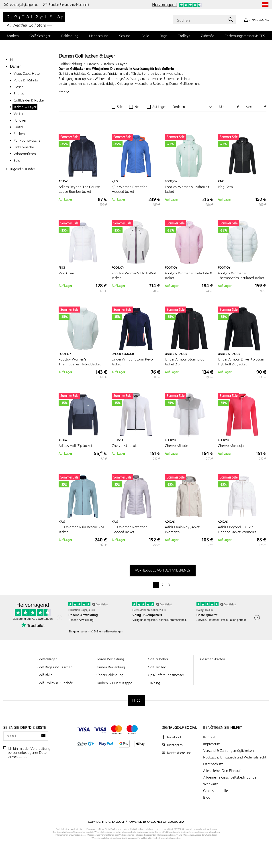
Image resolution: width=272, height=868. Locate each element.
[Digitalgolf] (136, 700)
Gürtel (18, 127)
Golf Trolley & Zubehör (55, 683)
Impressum (212, 744)
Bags (164, 36)
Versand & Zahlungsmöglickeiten (228, 750)
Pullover (20, 120)
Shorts (19, 93)
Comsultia (176, 822)
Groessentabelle (216, 791)
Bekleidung (70, 36)
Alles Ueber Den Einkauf (222, 771)
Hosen (19, 87)
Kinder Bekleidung (109, 675)
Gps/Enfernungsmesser (166, 675)
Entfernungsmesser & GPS (245, 36)
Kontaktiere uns (179, 753)
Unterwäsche (24, 147)
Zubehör (207, 36)
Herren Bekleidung (110, 659)
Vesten (19, 114)
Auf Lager (159, 107)
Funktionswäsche (27, 140)
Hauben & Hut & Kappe (114, 683)
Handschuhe (99, 36)
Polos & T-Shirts (26, 80)
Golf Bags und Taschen (55, 667)
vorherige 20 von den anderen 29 (163, 570)
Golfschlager (47, 659)
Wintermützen (25, 154)
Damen (16, 66)
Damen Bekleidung (110, 667)
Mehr (62, 91)
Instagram (175, 745)
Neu (137, 107)
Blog (207, 797)
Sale (17, 160)
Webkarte (211, 784)
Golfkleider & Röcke (29, 100)
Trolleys (184, 36)
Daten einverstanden (28, 754)
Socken (19, 134)
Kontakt (209, 737)
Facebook (175, 737)
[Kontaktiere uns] (21, 4)
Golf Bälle (45, 675)
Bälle (145, 36)
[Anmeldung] (256, 20)
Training (154, 683)
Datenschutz (213, 764)
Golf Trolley (157, 667)
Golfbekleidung (70, 64)
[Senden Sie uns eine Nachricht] (66, 4)
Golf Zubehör (158, 659)
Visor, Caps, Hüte (27, 73)
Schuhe (125, 36)
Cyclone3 (155, 822)
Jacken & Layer (25, 107)
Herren (15, 60)
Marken (13, 36)
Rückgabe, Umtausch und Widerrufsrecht (235, 757)
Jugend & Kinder (22, 169)
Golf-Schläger (40, 36)
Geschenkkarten (213, 659)
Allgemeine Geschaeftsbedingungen (231, 777)
